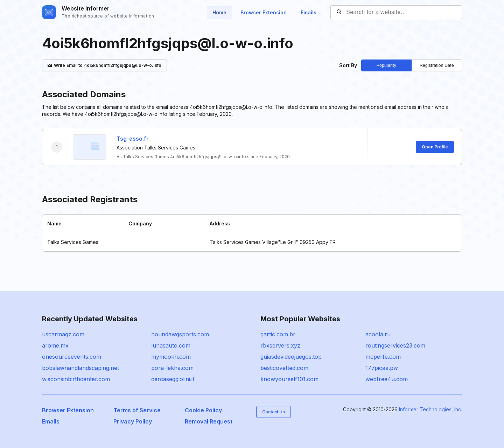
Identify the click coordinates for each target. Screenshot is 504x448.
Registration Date (437, 65)
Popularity (386, 65)
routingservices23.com (395, 345)
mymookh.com (171, 357)
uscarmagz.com (63, 334)
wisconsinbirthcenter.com (76, 379)
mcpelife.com (383, 357)
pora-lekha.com (172, 368)
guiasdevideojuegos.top (291, 357)
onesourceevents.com (72, 357)
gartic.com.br (278, 334)
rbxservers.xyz (280, 345)
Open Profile (435, 147)
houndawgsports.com (180, 334)
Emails (309, 12)
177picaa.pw (382, 368)
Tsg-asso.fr (133, 139)
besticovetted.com (284, 368)
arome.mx (55, 345)
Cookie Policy (203, 410)
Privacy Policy (133, 421)
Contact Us (274, 412)
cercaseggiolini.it (173, 379)
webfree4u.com (387, 379)
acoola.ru (378, 334)
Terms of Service (137, 410)
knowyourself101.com (289, 379)
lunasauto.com (171, 345)
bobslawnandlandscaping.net (80, 368)
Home (219, 12)
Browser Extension (264, 12)
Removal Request (209, 421)
